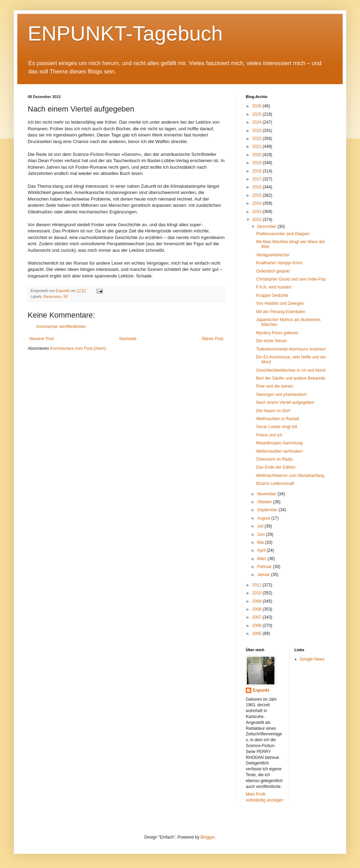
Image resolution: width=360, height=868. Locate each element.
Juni (262, 534)
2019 (258, 163)
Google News (312, 659)
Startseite (128, 339)
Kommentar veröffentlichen (61, 327)
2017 (258, 179)
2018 (258, 171)
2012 (258, 220)
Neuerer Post (42, 339)
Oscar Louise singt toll (277, 427)
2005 (258, 634)
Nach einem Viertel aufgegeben (285, 402)
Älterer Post (212, 339)
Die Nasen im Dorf (273, 411)
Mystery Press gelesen (277, 333)
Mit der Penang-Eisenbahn (281, 312)
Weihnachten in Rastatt (278, 419)
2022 (258, 139)
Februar (265, 567)
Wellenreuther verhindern (280, 451)
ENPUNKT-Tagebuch (125, 33)
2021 (258, 147)
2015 (258, 195)
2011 (258, 585)
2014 (258, 203)
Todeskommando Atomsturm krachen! (291, 349)
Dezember (267, 227)
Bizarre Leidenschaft (275, 484)
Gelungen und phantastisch (281, 395)
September (268, 510)
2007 (258, 617)
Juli (261, 526)
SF (66, 296)
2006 (258, 626)
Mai (261, 542)
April (262, 550)
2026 (258, 106)
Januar (264, 575)
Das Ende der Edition (276, 467)
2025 (258, 114)
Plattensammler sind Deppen (283, 234)
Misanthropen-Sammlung (279, 443)
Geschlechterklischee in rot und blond (291, 370)
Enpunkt (261, 690)
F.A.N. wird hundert (274, 287)
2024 (258, 122)
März (262, 559)
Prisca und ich (269, 435)
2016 (258, 187)
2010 (258, 593)
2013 (258, 212)
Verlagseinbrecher (273, 255)
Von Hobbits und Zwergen (280, 303)
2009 (258, 601)
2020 (258, 155)
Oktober (265, 502)
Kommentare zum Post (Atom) (78, 348)
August (264, 518)
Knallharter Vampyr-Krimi (279, 263)
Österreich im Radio (274, 459)
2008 (258, 609)
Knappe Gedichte (272, 295)
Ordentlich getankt (273, 271)
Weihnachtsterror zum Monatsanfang (290, 476)
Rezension (52, 296)
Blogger (208, 837)
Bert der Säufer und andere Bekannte (291, 378)
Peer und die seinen (275, 386)
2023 (258, 131)
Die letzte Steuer (272, 341)
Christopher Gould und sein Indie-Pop (291, 279)
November (267, 494)
